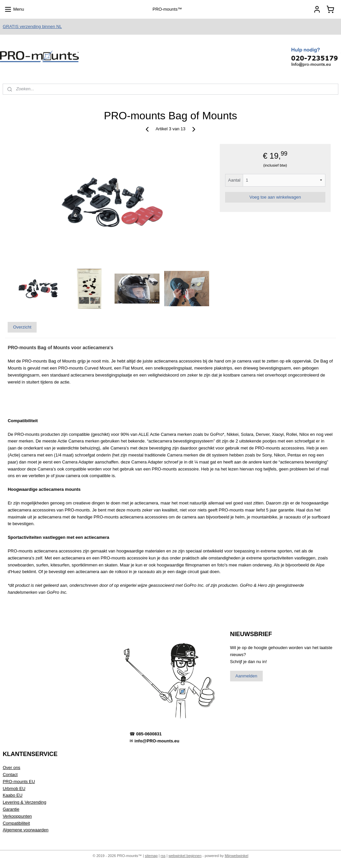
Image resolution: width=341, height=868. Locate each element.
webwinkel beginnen (185, 856)
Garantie (11, 809)
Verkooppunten (17, 816)
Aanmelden (246, 676)
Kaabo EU (12, 795)
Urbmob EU (14, 789)
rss (163, 856)
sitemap (151, 856)
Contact (10, 775)
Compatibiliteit (16, 823)
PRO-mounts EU (19, 782)
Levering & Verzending (24, 802)
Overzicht (22, 327)
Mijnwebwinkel (237, 856)
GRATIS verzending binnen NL (32, 26)
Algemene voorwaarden (25, 830)
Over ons (11, 768)
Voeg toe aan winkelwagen (275, 197)
